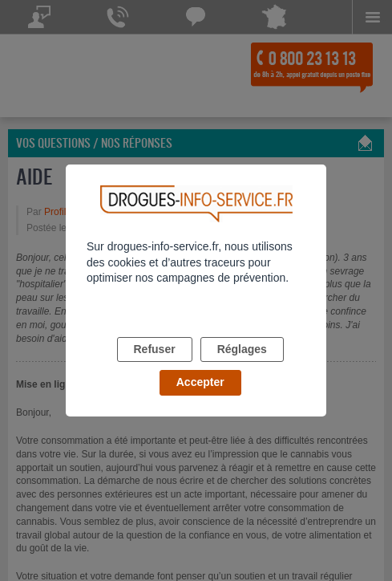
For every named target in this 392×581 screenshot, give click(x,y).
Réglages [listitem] (242, 349)
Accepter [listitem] (200, 382)
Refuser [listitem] (155, 349)
